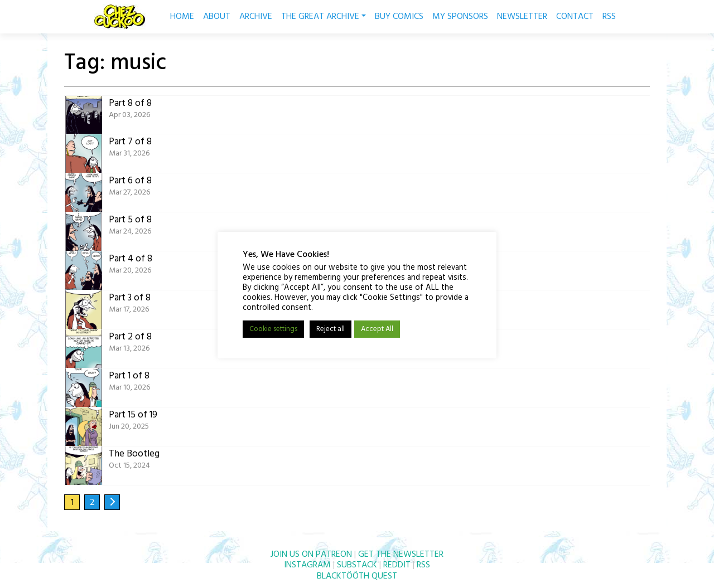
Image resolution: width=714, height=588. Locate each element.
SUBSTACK (357, 565)
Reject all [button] (331, 329)
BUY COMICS (399, 17)
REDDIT (397, 565)
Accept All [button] (377, 329)
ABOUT (217, 17)
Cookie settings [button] (273, 329)
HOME (182, 17)
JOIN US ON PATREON (311, 555)
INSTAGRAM (307, 565)
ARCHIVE (256, 17)
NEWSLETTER (522, 17)
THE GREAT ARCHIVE (324, 17)
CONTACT (575, 17)
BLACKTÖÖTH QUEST (357, 576)
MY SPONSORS (460, 17)
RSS (609, 17)
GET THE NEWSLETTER (401, 555)
